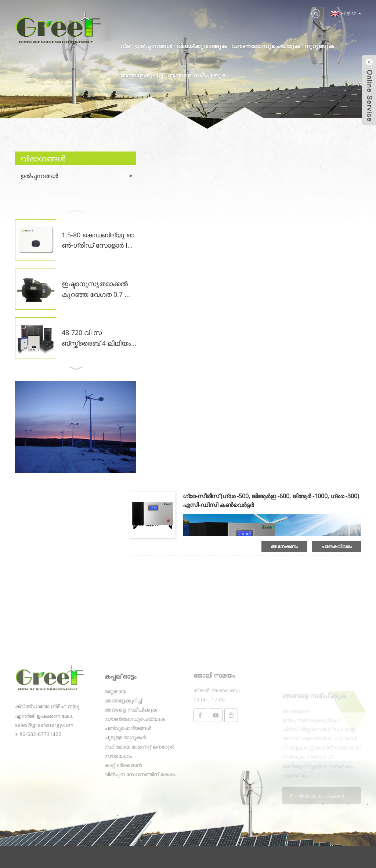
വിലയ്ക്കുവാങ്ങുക (202, 46)
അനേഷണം (284, 546)
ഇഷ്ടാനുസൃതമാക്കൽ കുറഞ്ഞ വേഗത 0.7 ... (96, 289)
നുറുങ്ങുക (319, 46)
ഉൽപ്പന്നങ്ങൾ (153, 46)
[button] (76, 211)
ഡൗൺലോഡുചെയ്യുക (266, 46)
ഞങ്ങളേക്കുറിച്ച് (142, 75)
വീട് (125, 46)
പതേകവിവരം (337, 546)
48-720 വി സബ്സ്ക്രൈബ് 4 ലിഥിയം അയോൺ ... (96, 338)
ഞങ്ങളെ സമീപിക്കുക (197, 75)
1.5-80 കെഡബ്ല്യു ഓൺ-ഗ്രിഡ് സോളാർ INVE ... (98, 241)
